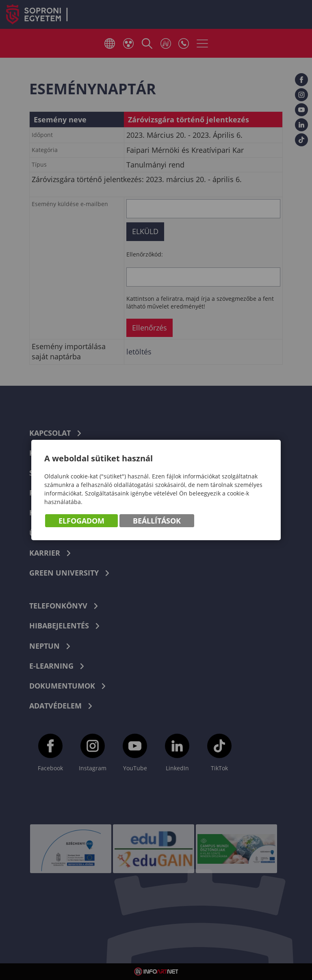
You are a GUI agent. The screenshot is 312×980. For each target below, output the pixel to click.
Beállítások (157, 521)
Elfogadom (81, 521)
